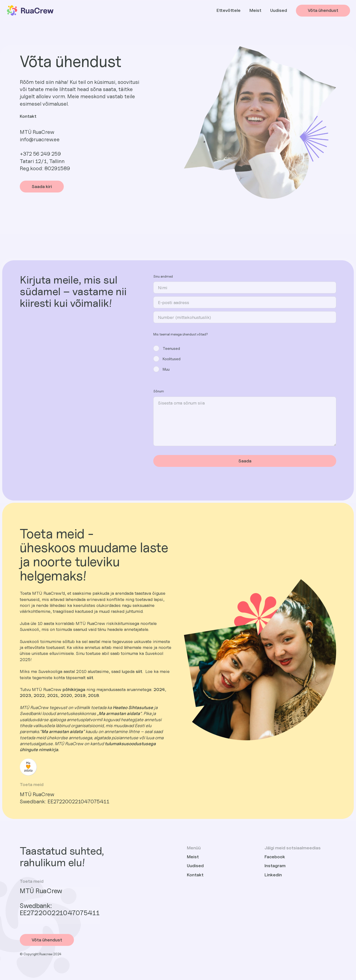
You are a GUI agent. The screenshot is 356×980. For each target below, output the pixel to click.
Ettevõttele (229, 10)
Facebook (275, 857)
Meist (255, 10)
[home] (30, 11)
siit (139, 671)
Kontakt (195, 875)
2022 (39, 695)
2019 (80, 695)
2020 (66, 695)
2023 (25, 695)
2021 (53, 695)
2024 (159, 689)
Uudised (279, 10)
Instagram (275, 866)
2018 (94, 695)
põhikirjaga (74, 689)
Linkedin (273, 875)
